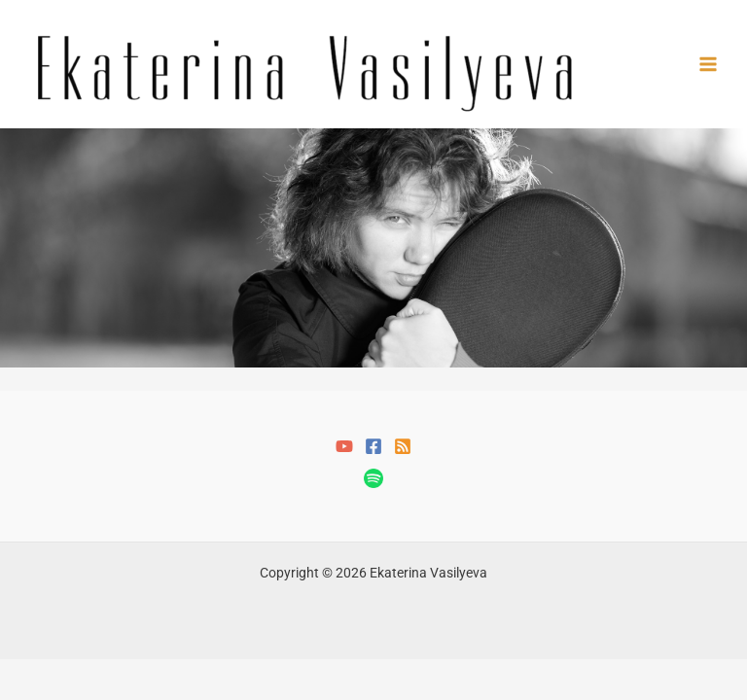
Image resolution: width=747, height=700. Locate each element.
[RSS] (403, 446)
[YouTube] (344, 446)
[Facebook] (373, 446)
